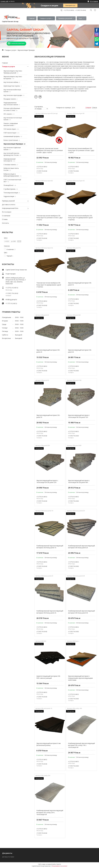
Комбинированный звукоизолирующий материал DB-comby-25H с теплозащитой (50, 812)
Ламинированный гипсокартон (9, 160)
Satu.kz (59, 864)
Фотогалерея (7, 212)
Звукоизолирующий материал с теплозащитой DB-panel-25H (47, 481)
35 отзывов (94, 1)
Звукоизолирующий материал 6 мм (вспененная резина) (49, 744)
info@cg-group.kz (11, 299)
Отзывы (5, 219)
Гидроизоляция (9, 196)
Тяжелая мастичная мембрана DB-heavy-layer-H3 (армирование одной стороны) (80, 218)
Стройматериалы (9, 189)
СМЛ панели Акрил (10, 133)
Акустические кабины (11, 82)
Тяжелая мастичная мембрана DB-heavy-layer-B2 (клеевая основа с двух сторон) (49, 218)
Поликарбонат (9, 185)
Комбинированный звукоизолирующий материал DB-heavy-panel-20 (81, 547)
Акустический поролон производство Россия (11, 154)
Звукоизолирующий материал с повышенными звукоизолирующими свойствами (80, 678)
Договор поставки (8, 857)
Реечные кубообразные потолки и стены (12, 109)
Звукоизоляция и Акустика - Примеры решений (13, 72)
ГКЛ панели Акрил (10, 129)
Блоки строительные (11, 140)
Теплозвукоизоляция (11, 193)
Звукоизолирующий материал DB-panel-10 (80, 284)
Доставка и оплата (9, 205)
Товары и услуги (45, 18)
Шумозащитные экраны (12, 86)
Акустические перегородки (13, 95)
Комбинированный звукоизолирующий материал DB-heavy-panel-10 (50, 547)
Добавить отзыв (95, 10)
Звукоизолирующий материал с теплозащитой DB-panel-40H (79, 481)
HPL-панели (8, 114)
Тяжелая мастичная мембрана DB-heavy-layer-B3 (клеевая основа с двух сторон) (81, 150)
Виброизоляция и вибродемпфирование (11, 175)
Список (95, 108)
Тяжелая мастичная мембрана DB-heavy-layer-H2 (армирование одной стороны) (49, 285)
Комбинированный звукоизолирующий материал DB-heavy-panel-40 (81, 612)
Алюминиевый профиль (12, 136)
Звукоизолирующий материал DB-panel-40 (80, 351)
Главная (32, 18)
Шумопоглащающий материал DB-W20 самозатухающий (48, 677)
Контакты (5, 223)
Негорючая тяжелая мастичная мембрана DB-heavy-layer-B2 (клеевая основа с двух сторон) (50, 150)
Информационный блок (10, 208)
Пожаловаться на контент (59, 866)
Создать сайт (4, 1)
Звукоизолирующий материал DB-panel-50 (48, 416)
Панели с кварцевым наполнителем (11, 124)
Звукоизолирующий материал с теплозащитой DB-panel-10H (79, 416)
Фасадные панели (10, 99)
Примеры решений (65, 18)
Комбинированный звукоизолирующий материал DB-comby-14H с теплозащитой (81, 745)
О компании (6, 216)
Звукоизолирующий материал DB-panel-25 (48, 351)
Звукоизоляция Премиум (13, 144)
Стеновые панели (10, 165)
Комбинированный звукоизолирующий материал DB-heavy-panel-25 (50, 612)
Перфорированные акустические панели (11, 104)
